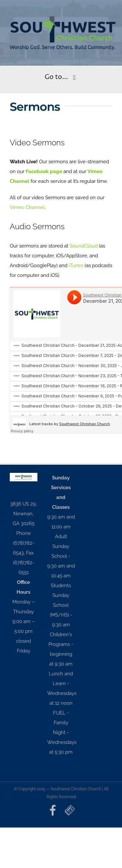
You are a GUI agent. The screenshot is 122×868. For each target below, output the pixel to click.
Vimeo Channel (27, 207)
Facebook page (44, 171)
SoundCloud (84, 246)
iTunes (76, 265)
